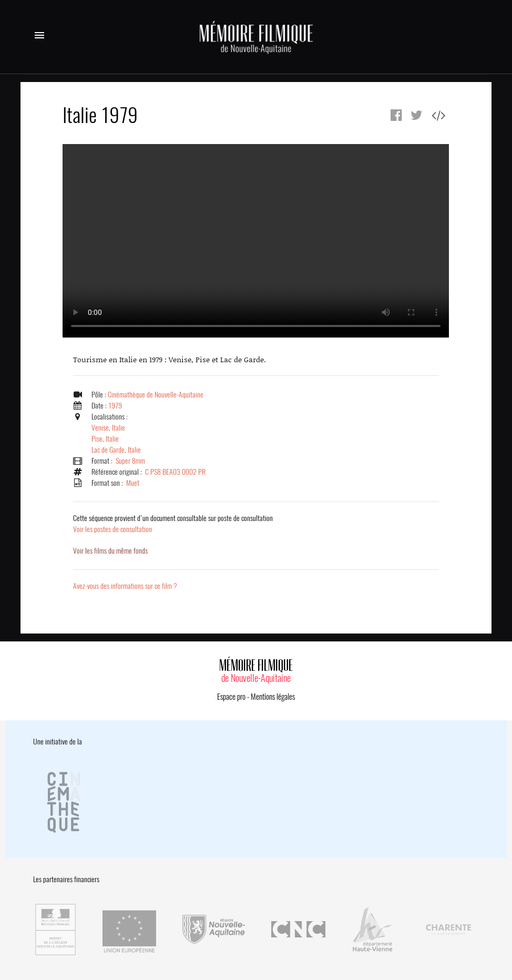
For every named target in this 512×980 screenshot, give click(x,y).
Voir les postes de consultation (173, 524)
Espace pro (231, 697)
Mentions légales (273, 697)
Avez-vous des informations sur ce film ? (125, 586)
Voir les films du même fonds (110, 551)
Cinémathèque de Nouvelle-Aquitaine (156, 395)
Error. (256, 241)
